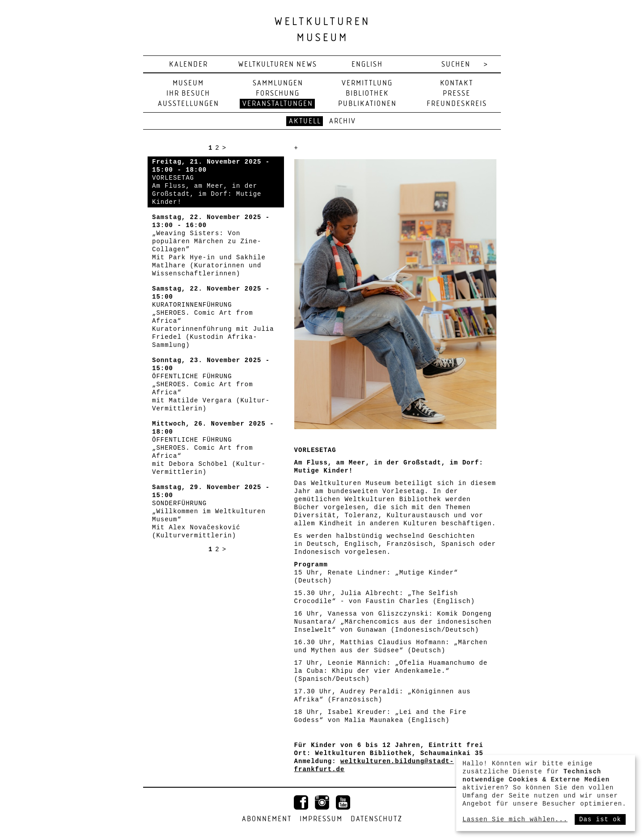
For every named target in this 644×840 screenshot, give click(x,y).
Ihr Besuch (188, 94)
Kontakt (457, 83)
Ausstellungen (189, 104)
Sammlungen (278, 83)
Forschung (278, 94)
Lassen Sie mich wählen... (515, 819)
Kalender (189, 65)
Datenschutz (376, 819)
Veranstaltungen (278, 104)
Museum (188, 83)
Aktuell (305, 121)
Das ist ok (600, 819)
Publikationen (367, 104)
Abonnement (267, 819)
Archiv (343, 121)
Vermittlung (367, 83)
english (367, 65)
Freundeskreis (457, 104)
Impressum (321, 819)
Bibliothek (367, 94)
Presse (457, 94)
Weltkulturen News (278, 65)
